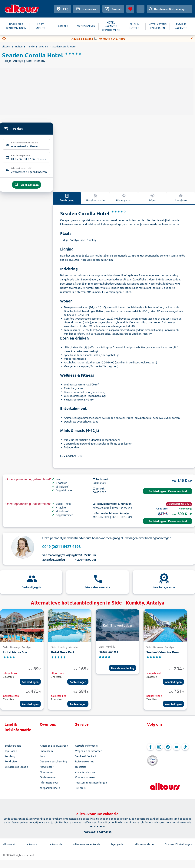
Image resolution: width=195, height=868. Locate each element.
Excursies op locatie (16, 769)
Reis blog (10, 758)
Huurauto (81, 769)
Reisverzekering (85, 764)
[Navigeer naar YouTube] (177, 749)
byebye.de (117, 842)
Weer (152, 200)
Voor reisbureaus (85, 779)
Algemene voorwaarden (54, 748)
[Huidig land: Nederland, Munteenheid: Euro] (140, 9)
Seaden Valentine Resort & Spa (169, 654)
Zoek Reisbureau (85, 774)
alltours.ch (56, 842)
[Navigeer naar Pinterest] (168, 749)
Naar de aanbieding (122, 670)
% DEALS (63, 26)
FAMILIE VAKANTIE (181, 26)
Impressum (46, 753)
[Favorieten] (130, 9)
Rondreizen (11, 764)
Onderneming (48, 779)
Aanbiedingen (30, 684)
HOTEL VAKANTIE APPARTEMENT (111, 26)
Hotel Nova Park (63, 654)
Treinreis (80, 790)
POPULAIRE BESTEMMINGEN (16, 26)
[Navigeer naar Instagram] (159, 749)
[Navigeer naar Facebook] (150, 749)
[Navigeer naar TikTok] (185, 749)
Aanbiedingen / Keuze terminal (168, 494)
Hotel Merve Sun (15, 654)
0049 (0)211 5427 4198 (61, 549)
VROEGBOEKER (86, 26)
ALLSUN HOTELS (134, 26)
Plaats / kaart (124, 200)
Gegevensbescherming (53, 764)
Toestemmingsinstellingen (91, 785)
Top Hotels (11, 753)
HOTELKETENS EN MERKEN (158, 26)
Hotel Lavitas (108, 654)
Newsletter (47, 769)
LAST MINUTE (40, 26)
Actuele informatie (86, 748)
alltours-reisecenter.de (87, 842)
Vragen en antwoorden (89, 753)
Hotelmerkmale (95, 200)
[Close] (192, 38)
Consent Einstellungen (178, 842)
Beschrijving (67, 200)
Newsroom (46, 774)
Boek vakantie (13, 748)
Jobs (43, 758)
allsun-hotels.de (144, 842)
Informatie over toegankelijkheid (50, 787)
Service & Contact (86, 758)
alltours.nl (32, 842)
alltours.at (9, 842)
